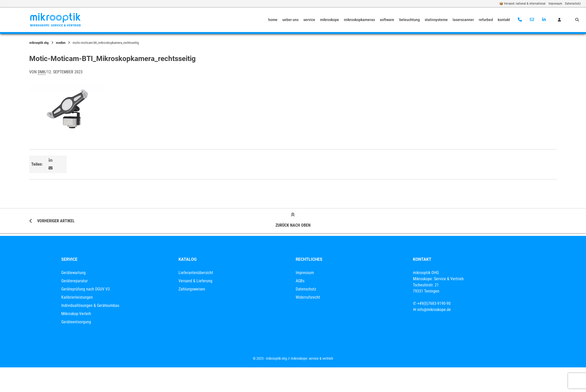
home (273, 20)
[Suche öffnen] (577, 20)
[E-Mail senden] (532, 20)
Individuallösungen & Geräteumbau (90, 305)
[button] (51, 160)
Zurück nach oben (293, 221)
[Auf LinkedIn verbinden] (544, 20)
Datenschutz (573, 4)
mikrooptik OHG (39, 43)
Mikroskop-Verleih (76, 314)
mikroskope (330, 20)
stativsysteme (436, 20)
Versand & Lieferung (195, 281)
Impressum (555, 4)
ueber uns (290, 20)
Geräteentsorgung (76, 322)
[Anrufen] (520, 20)
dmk (42, 72)
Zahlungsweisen (192, 289)
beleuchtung (410, 20)
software (387, 20)
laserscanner (463, 20)
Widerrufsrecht (308, 297)
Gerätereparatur (75, 281)
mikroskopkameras (359, 20)
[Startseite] (55, 20)
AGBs (300, 281)
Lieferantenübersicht (196, 273)
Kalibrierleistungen (77, 297)
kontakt (504, 20)
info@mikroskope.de (434, 310)
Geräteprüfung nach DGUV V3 (86, 289)
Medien (61, 43)
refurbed (486, 20)
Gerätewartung (73, 273)
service (309, 20)
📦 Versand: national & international (522, 4)
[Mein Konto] (559, 20)
